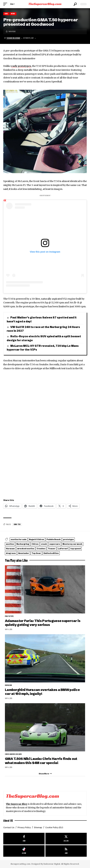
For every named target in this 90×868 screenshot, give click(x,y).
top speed (75, 549)
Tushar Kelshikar (13, 38)
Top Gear (36, 553)
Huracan (10, 549)
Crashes (41, 549)
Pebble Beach (54, 539)
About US (8, 820)
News (13, 14)
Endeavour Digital (52, 864)
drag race (11, 553)
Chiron (35, 544)
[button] (6, 4)
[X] (66, 839)
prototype (68, 539)
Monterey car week (72, 544)
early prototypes (21, 66)
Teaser (52, 549)
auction (10, 544)
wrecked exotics (26, 549)
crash (44, 544)
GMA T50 (17, 524)
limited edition (51, 553)
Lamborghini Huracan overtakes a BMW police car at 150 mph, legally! (42, 692)
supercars (55, 544)
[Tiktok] (24, 851)
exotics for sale (19, 539)
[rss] (66, 851)
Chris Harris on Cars (13, 754)
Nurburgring (23, 544)
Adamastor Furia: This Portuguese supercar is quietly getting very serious (43, 623)
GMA (6, 14)
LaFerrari (63, 549)
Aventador (24, 553)
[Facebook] (24, 839)
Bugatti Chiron (37, 539)
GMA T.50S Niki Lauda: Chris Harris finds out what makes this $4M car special (41, 761)
